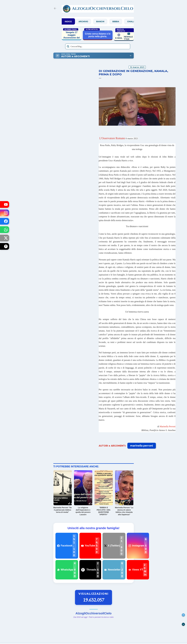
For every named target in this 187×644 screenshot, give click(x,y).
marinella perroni (142, 446)
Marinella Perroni (168, 426)
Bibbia (119, 22)
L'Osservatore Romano (112, 138)
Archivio (86, 22)
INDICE (68, 21)
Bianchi (103, 22)
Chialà (134, 22)
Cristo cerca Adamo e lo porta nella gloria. (98, 35)
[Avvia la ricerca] (68, 46)
